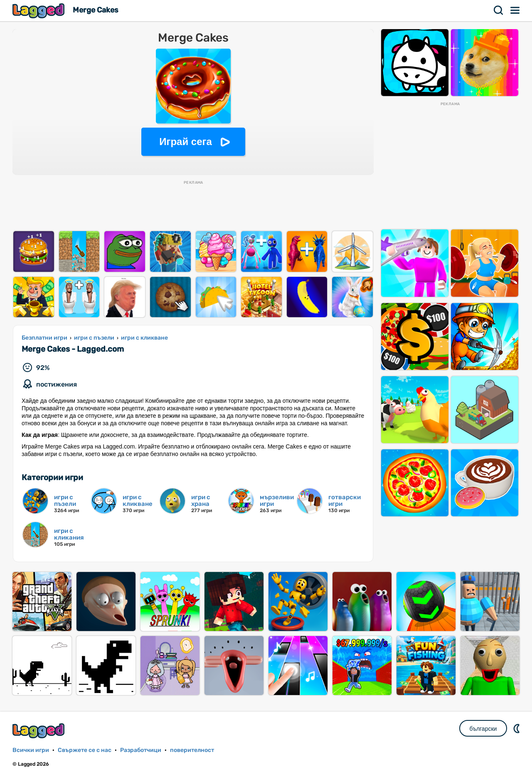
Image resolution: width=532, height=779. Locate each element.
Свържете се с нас (85, 750)
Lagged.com (39, 731)
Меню (515, 10)
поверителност (192, 750)
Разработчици (141, 750)
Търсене (499, 10)
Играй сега (186, 142)
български (483, 729)
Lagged (39, 11)
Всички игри (31, 750)
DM (517, 728)
